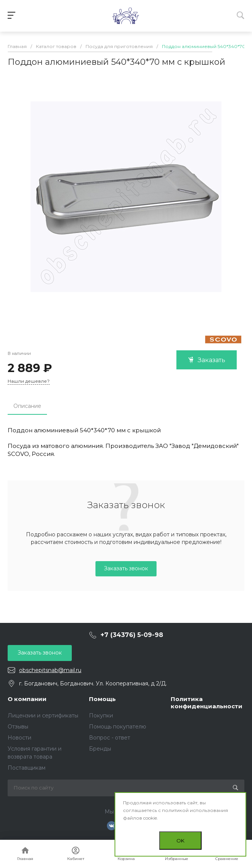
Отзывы (18, 727)
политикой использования (195, 810)
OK (180, 841)
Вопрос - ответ (110, 738)
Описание (27, 406)
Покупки (101, 716)
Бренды (100, 749)
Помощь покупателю (118, 727)
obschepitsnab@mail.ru (50, 670)
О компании (27, 699)
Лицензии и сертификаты (43, 716)
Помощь (102, 699)
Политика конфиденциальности (207, 703)
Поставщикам (27, 768)
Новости (19, 738)
